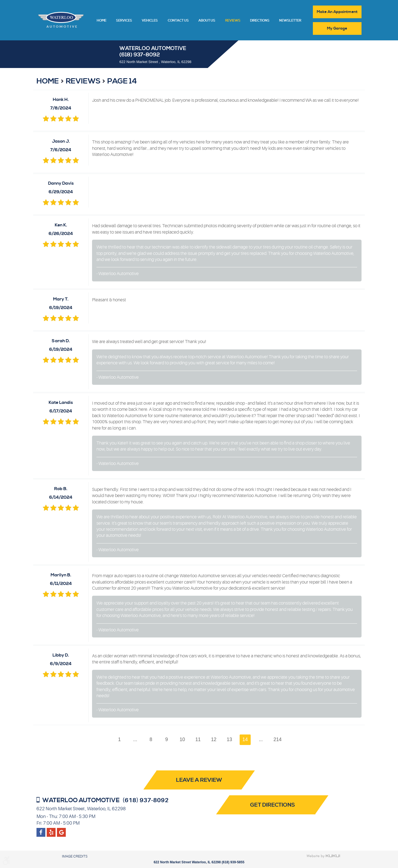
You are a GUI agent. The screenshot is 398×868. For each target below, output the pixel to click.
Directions (260, 21)
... (135, 740)
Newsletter (290, 21)
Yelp (61, 830)
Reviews (233, 21)
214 (278, 740)
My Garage (337, 28)
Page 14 (122, 81)
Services (124, 21)
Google (51, 830)
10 (182, 740)
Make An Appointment (337, 12)
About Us (207, 21)
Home (102, 21)
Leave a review (199, 781)
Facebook (41, 830)
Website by (324, 856)
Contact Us (178, 21)
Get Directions (274, 805)
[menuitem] (102, 20)
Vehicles (150, 21)
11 (198, 740)
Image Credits (75, 856)
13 (230, 740)
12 (214, 740)
